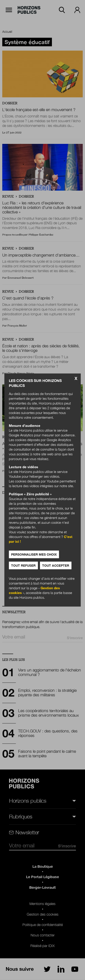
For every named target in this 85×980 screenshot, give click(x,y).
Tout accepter (56, 565)
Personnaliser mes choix (34, 554)
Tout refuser (23, 565)
